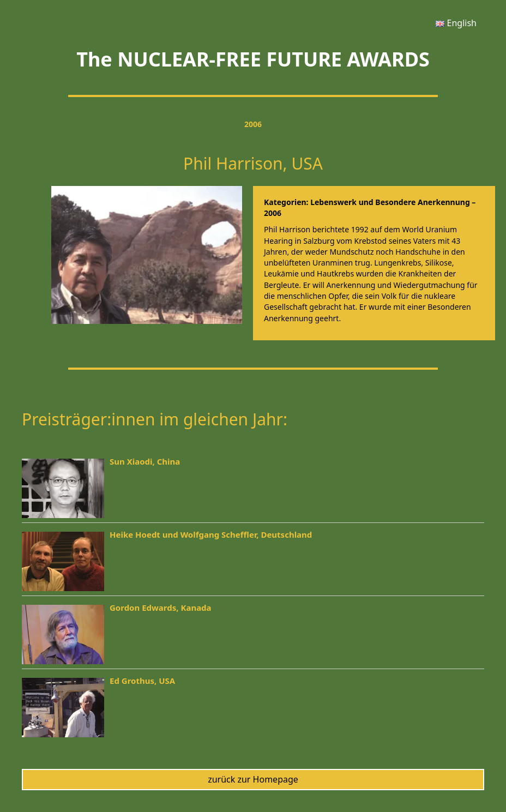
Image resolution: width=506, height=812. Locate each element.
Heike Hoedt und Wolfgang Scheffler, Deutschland (211, 534)
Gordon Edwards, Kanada (161, 608)
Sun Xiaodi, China (145, 461)
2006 (253, 124)
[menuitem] (456, 23)
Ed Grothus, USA (142, 681)
